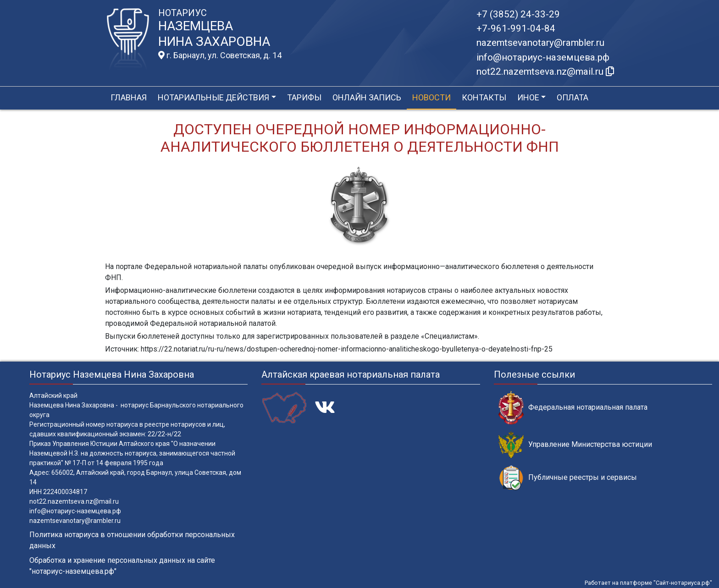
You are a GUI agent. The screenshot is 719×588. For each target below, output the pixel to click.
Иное (528, 97)
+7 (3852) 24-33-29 (518, 14)
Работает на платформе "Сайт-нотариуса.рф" (648, 583)
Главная (129, 97)
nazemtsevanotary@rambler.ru (540, 43)
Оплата (572, 97)
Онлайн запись (367, 97)
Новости (431, 97)
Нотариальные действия (213, 97)
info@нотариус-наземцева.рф (543, 57)
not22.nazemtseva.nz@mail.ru (74, 501)
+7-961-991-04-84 (516, 28)
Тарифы (304, 97)
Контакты (484, 97)
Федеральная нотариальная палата (573, 408)
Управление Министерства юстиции (575, 445)
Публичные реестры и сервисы (568, 478)
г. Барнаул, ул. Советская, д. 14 (220, 55)
